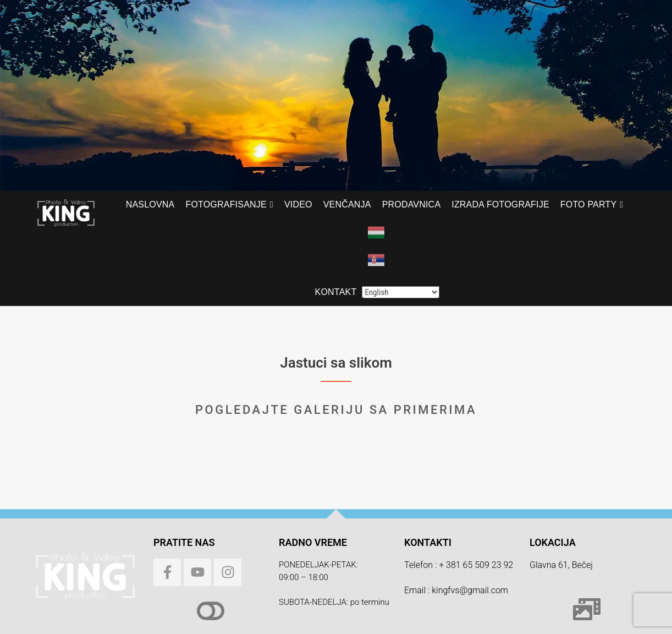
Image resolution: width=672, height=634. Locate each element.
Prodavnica (412, 204)
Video (298, 204)
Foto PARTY (588, 204)
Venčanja (347, 204)
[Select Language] (401, 292)
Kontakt (336, 292)
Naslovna (150, 204)
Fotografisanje (226, 204)
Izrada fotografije (500, 204)
